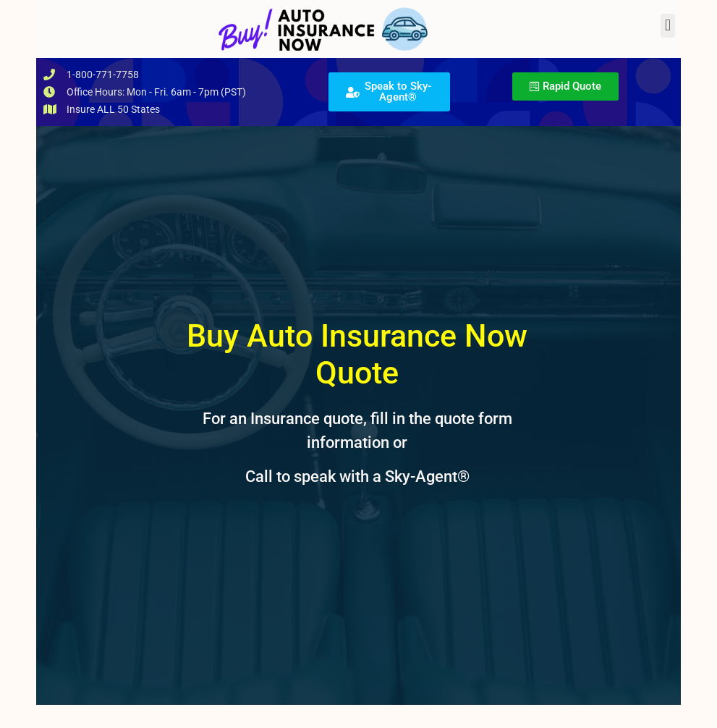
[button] (667, 26)
